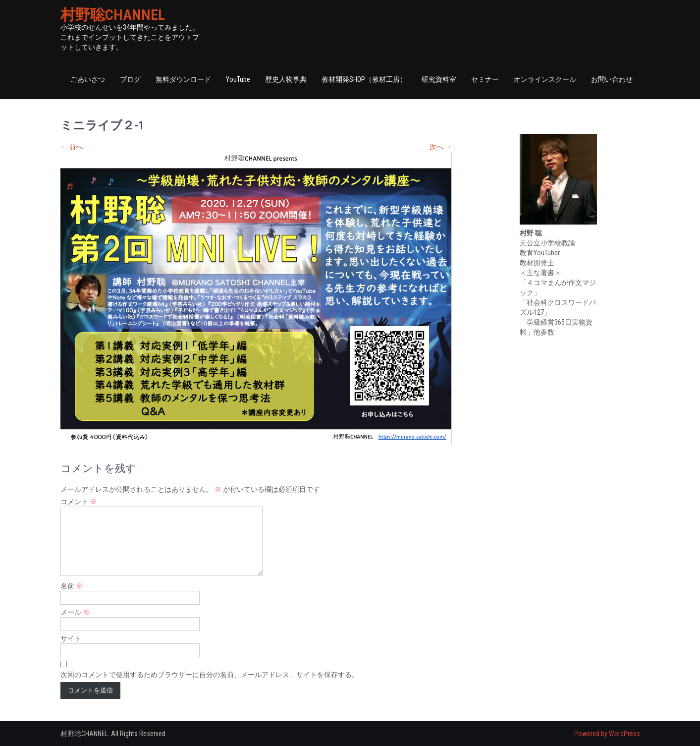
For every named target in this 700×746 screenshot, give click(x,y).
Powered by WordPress (607, 734)
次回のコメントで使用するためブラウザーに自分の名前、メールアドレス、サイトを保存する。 (210, 675)
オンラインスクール (545, 79)
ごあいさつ (88, 79)
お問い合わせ (612, 79)
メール (75, 612)
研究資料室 (439, 79)
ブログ (130, 79)
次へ (441, 147)
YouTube (238, 79)
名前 (72, 586)
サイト (71, 638)
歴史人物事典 (286, 79)
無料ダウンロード (183, 79)
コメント (79, 502)
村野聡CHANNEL (113, 15)
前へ (72, 147)
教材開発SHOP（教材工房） (364, 79)
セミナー (485, 79)
